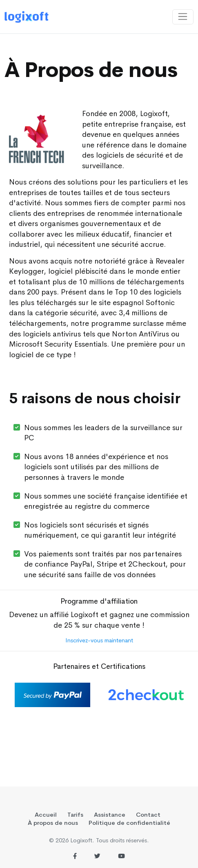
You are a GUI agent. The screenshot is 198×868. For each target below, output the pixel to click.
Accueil (46, 815)
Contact (148, 815)
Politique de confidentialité (129, 823)
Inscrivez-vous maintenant (99, 640)
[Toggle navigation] (183, 17)
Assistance (110, 815)
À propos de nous (53, 823)
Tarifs (75, 815)
